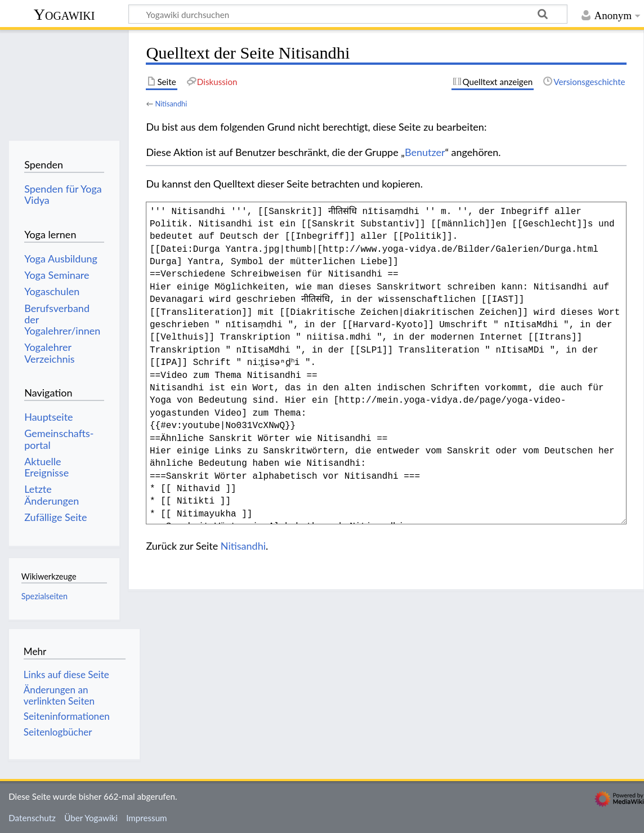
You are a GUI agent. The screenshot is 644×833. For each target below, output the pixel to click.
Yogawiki (64, 14)
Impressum (147, 818)
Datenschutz (32, 818)
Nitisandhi (171, 104)
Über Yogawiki (91, 818)
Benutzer (425, 152)
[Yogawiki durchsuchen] (348, 14)
